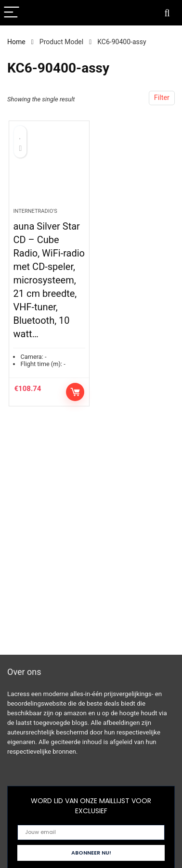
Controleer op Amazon (75, 392)
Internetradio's (35, 211)
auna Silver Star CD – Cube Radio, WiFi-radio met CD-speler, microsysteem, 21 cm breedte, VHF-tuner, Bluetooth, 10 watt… (49, 280)
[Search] (167, 13)
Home (16, 42)
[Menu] (12, 13)
